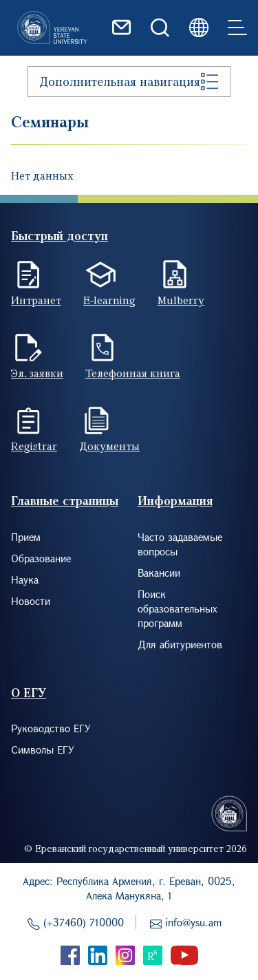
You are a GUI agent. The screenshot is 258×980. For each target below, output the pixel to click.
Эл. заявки (37, 373)
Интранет (36, 300)
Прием (26, 537)
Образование (41, 558)
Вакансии (159, 573)
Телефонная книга (133, 373)
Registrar (34, 446)
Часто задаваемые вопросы (180, 544)
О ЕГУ (29, 693)
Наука (25, 579)
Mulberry (181, 300)
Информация (175, 501)
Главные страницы (65, 501)
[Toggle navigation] (237, 28)
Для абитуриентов (180, 644)
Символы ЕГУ (43, 749)
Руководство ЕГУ (51, 728)
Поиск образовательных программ (178, 608)
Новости (31, 601)
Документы (109, 446)
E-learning (109, 300)
